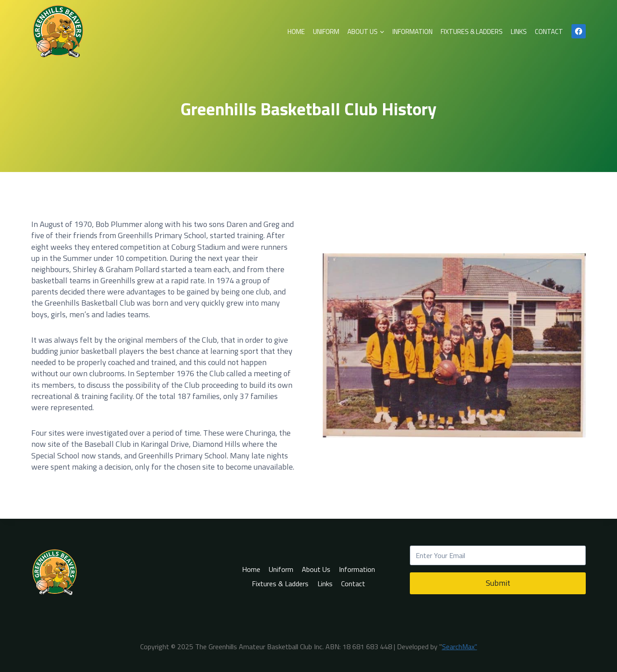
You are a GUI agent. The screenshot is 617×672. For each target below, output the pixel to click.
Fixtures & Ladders (472, 31)
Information (413, 31)
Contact (549, 31)
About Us (316, 569)
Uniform (326, 31)
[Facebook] (579, 31)
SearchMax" (460, 647)
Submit (498, 583)
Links (519, 31)
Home (296, 31)
